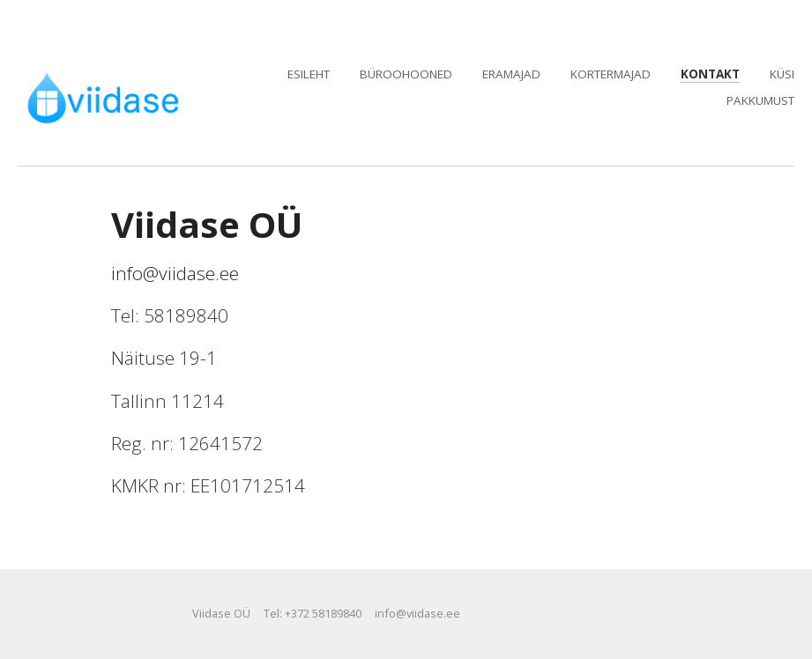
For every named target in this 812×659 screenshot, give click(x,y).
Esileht (309, 74)
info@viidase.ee (175, 273)
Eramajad (511, 74)
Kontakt (710, 74)
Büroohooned (406, 74)
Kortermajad (611, 74)
